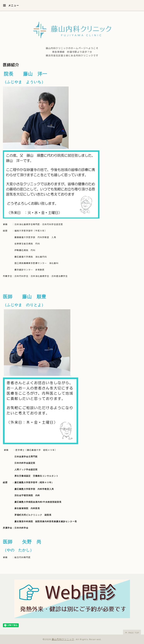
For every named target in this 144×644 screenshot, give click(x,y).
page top (132, 632)
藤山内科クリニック (63, 639)
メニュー (11, 5)
